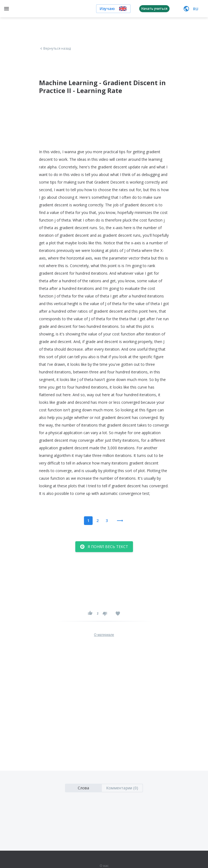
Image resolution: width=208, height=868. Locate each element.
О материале (104, 635)
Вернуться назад (55, 49)
